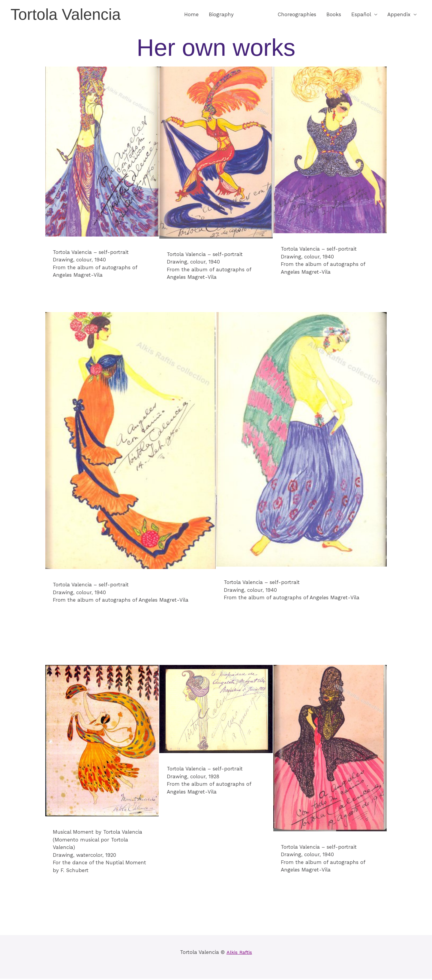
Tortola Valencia (69, 15)
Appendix (399, 15)
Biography (221, 15)
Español (361, 15)
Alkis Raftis (239, 953)
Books (334, 15)
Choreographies (297, 15)
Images (253, 15)
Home (191, 15)
